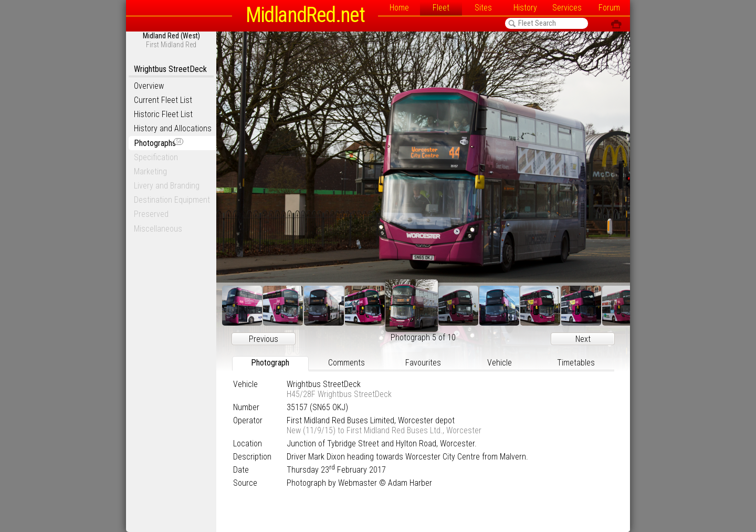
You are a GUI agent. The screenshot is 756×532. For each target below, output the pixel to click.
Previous (264, 339)
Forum (609, 8)
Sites (483, 8)
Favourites (423, 363)
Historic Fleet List (163, 114)
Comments (346, 363)
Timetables (576, 363)
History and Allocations (173, 128)
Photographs (159, 143)
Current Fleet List (163, 100)
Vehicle (500, 363)
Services (567, 8)
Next (583, 339)
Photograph (270, 363)
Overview (149, 86)
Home (399, 8)
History (525, 8)
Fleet (441, 8)
